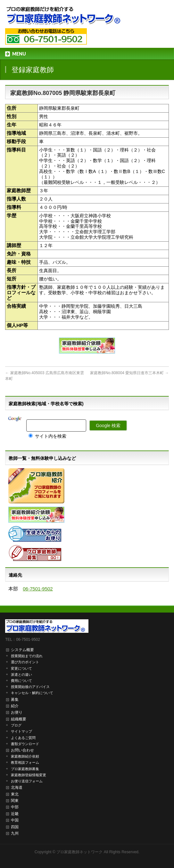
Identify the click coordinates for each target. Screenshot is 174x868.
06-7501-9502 (38, 589)
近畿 (15, 814)
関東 (15, 801)
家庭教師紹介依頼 (25, 756)
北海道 (17, 787)
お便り (17, 712)
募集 (15, 700)
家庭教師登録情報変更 (29, 775)
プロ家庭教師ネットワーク (79, 852)
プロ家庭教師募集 (25, 769)
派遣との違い (21, 675)
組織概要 (19, 719)
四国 (15, 827)
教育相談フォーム (25, 762)
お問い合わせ (22, 750)
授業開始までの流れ (27, 656)
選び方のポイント (25, 662)
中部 (15, 807)
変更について (21, 668)
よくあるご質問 (23, 738)
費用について (21, 681)
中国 (15, 820)
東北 (15, 794)
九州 (15, 833)
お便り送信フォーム (27, 781)
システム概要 (22, 650)
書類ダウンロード (25, 744)
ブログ (16, 725)
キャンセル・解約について (32, 693)
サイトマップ (21, 731)
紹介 (15, 706)
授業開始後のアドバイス (30, 687)
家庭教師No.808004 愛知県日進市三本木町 (129, 373)
